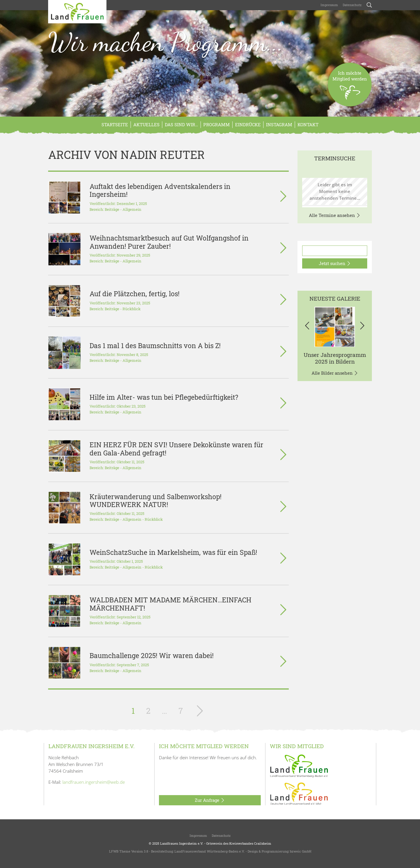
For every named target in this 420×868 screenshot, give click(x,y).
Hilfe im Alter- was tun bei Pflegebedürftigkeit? (164, 397)
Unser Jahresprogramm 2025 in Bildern (335, 358)
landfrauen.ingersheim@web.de (94, 782)
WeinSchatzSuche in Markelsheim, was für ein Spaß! (173, 552)
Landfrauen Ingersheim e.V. (182, 843)
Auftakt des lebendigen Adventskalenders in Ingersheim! (160, 190)
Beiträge (112, 209)
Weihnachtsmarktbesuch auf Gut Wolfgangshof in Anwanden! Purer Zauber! (169, 242)
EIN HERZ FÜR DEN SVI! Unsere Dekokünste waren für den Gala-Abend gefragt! (176, 449)
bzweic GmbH (301, 851)
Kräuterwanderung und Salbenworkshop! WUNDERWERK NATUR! (155, 500)
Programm (217, 124)
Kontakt (308, 124)
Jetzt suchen (335, 264)
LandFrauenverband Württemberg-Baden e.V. (210, 851)
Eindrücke (248, 124)
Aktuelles (146, 124)
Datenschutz (352, 5)
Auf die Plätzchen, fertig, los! (134, 294)
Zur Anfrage (210, 800)
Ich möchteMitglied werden (350, 88)
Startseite (115, 124)
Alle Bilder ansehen (335, 373)
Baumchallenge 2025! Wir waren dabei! (152, 655)
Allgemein (132, 209)
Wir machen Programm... (166, 42)
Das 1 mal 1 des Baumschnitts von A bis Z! (155, 346)
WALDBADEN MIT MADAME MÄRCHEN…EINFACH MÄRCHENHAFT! (170, 604)
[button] (307, 327)
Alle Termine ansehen (335, 215)
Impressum (329, 5)
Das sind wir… (181, 124)
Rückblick (132, 309)
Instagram (279, 124)
